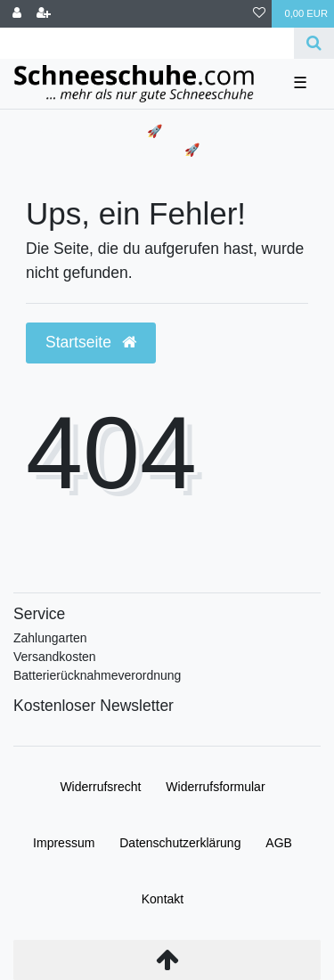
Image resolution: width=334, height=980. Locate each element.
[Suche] (314, 43)
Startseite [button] (91, 342)
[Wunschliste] (259, 14)
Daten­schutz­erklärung (180, 843)
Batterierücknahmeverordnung (97, 675)
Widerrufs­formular (215, 787)
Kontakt (163, 899)
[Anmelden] (17, 14)
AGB (279, 843)
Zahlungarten (50, 638)
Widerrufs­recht (100, 787)
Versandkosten (55, 657)
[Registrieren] (44, 14)
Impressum (64, 843)
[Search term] (147, 43)
